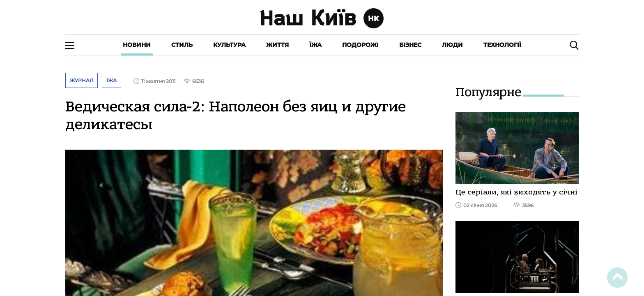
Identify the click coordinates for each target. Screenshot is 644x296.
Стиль (182, 45)
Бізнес (410, 45)
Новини (137, 45)
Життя (277, 45)
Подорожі (360, 45)
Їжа (315, 45)
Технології (502, 45)
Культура (229, 45)
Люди (452, 45)
